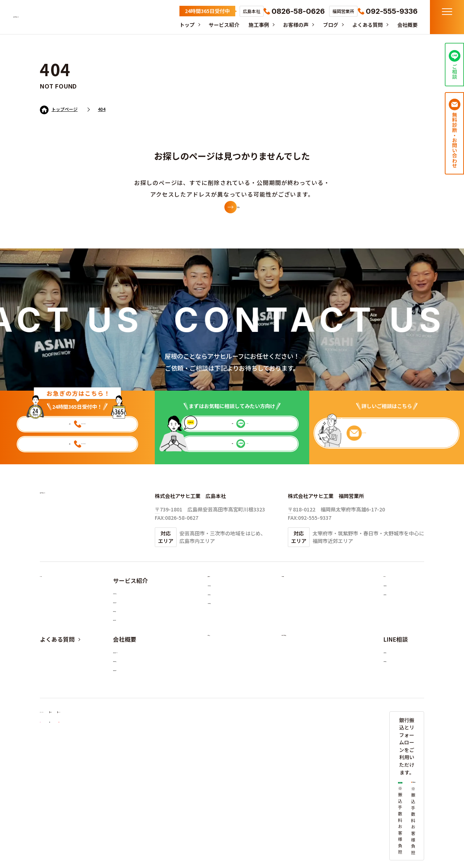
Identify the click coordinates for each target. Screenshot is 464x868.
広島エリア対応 (135, 721)
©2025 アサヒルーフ (406, 836)
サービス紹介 (220, 25)
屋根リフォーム (135, 634)
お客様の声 (293, 25)
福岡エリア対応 (135, 737)
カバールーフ (227, 618)
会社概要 (407, 25)
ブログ (329, 25)
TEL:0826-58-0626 (177, 531)
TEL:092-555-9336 (310, 531)
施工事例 (255, 25)
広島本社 (398, 705)
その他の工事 (227, 650)
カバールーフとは (138, 618)
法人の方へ (130, 666)
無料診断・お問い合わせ (314, 688)
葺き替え (222, 634)
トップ (182, 25)
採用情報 (398, 634)
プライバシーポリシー (65, 786)
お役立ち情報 (403, 618)
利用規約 (113, 786)
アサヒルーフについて (143, 705)
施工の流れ (130, 650)
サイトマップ (150, 786)
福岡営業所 (401, 721)
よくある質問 (367, 25)
